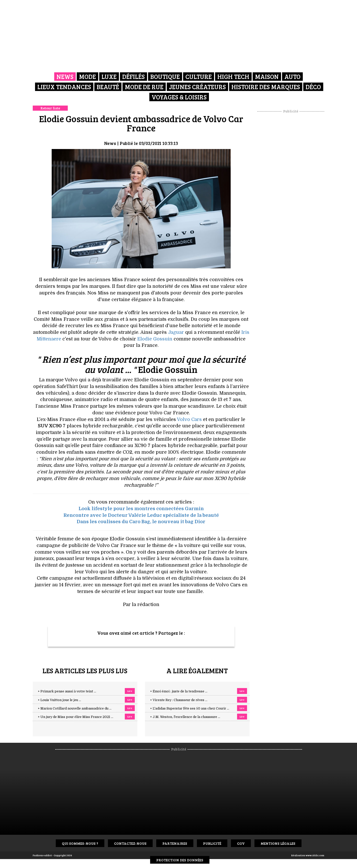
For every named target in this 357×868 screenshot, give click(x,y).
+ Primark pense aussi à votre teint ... (67, 691)
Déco (313, 87)
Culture (199, 77)
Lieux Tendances (64, 87)
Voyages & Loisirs (179, 97)
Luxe (109, 77)
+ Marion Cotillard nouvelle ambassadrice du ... (75, 709)
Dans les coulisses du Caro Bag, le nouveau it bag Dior (141, 522)
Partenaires (175, 843)
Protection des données (180, 860)
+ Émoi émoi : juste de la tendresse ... (179, 691)
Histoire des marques (266, 87)
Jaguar (176, 332)
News (65, 77)
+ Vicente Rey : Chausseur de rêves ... (179, 700)
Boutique (165, 77)
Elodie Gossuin (155, 339)
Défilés (133, 77)
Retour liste (50, 108)
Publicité (212, 843)
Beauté (108, 87)
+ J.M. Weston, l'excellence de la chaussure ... (185, 717)
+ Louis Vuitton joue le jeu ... (59, 700)
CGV (241, 843)
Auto (292, 77)
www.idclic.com (315, 855)
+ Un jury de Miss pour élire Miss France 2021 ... (76, 717)
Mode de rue (144, 87)
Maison (267, 77)
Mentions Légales (278, 843)
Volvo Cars (189, 419)
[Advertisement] (291, 190)
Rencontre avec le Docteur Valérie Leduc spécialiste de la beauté (141, 515)
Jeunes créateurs (197, 87)
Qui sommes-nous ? (80, 843)
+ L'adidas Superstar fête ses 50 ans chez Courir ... (190, 709)
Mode (87, 77)
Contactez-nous (130, 843)
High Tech (233, 77)
